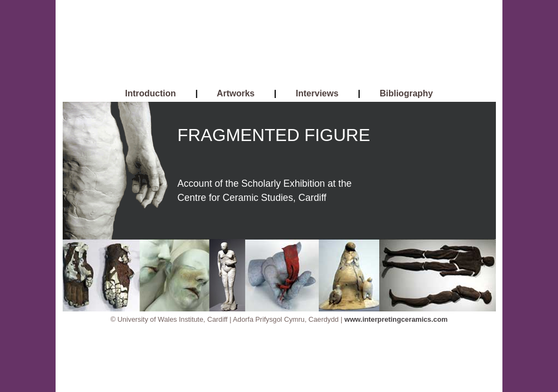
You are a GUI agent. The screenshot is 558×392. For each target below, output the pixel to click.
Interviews (317, 93)
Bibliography (407, 93)
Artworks (236, 93)
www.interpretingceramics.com (396, 319)
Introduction (151, 93)
